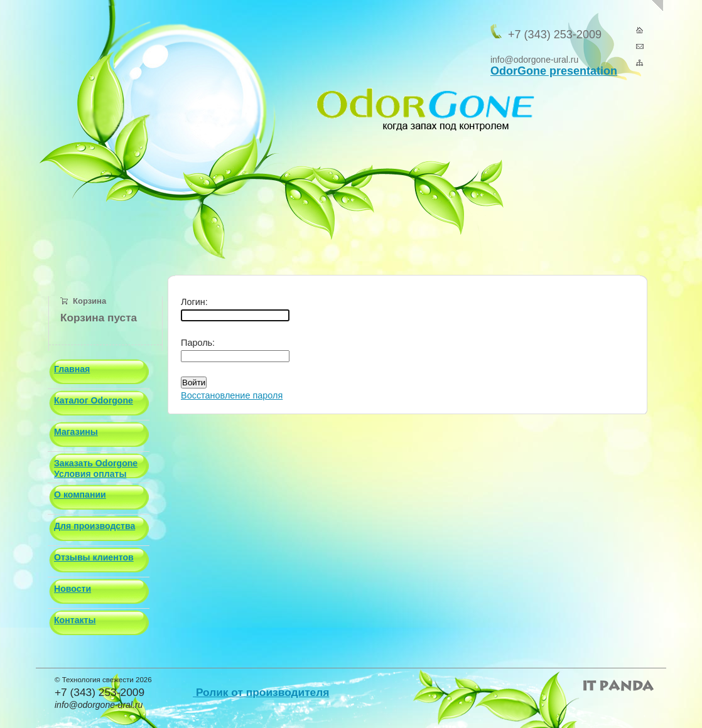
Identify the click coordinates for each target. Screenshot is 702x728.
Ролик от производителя (261, 692)
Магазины (76, 432)
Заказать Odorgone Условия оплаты (96, 468)
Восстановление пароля (232, 395)
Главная (72, 369)
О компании (80, 495)
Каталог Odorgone (94, 400)
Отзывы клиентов (94, 557)
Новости (73, 589)
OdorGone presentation (554, 71)
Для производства (94, 526)
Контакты (75, 620)
